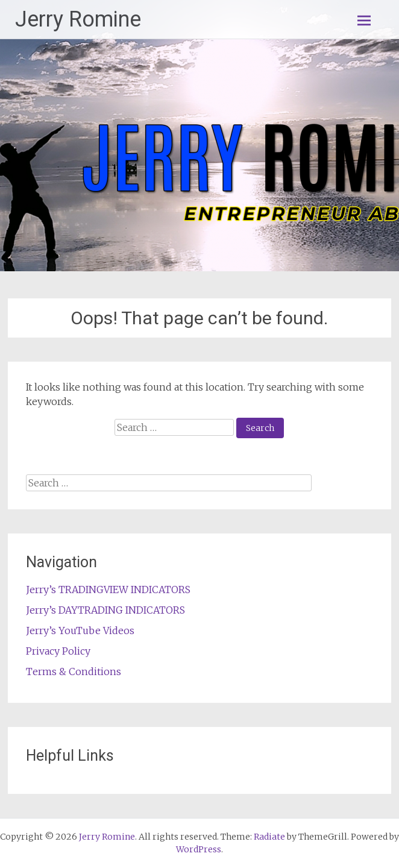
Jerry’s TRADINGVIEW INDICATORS (108, 590)
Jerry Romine (78, 19)
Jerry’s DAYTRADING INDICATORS (105, 610)
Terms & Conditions (74, 671)
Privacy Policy (58, 651)
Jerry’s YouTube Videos (80, 631)
